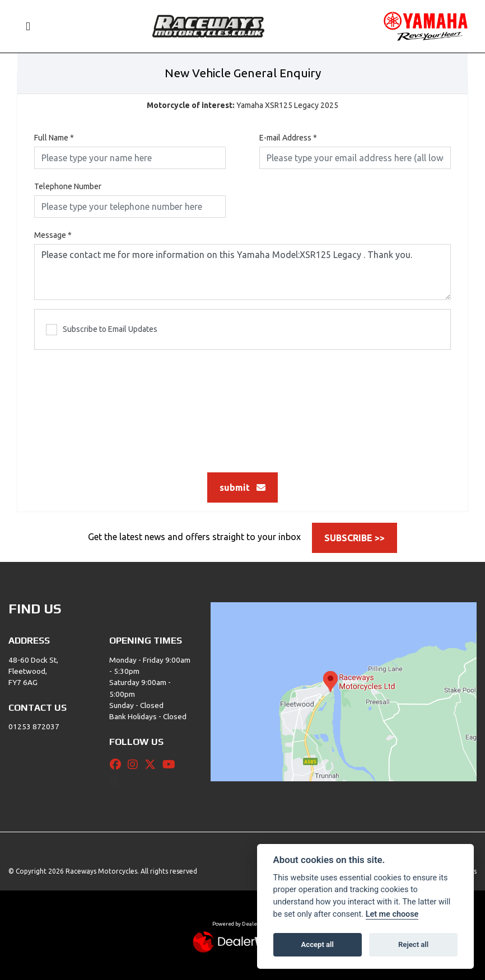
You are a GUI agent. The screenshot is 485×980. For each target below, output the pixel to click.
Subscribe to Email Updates (102, 330)
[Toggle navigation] (23, 27)
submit (243, 487)
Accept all (318, 944)
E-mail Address (288, 138)
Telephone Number (68, 186)
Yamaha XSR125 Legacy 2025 (243, 105)
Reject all (413, 944)
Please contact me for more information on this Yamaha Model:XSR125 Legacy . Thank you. (243, 272)
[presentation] (243, 405)
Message (53, 235)
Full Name (54, 138)
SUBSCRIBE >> (355, 538)
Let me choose (392, 914)
